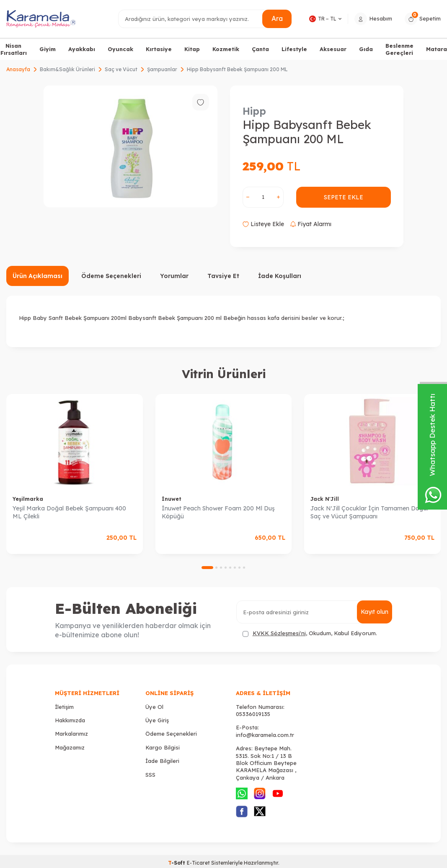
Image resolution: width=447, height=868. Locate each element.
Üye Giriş (157, 720)
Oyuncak (120, 49)
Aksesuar (333, 49)
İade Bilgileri (162, 761)
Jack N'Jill (325, 499)
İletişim (64, 707)
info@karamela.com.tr (265, 735)
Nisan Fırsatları (14, 49)
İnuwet (172, 499)
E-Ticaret (198, 863)
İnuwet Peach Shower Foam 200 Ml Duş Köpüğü (218, 512)
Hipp (254, 111)
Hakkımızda (70, 720)
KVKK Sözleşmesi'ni (279, 633)
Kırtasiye (159, 49)
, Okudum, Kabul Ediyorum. (310, 633)
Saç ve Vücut (121, 69)
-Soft (177, 863)
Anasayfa (18, 69)
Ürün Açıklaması (37, 276)
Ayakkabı (82, 49)
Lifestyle (294, 49)
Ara (277, 18)
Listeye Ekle (263, 224)
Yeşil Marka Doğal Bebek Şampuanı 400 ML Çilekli (69, 512)
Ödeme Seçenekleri (111, 276)
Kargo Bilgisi (163, 747)
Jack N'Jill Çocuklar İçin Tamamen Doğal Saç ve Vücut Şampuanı (369, 512)
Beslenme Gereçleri (399, 49)
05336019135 (253, 714)
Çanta (260, 49)
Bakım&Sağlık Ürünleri (67, 69)
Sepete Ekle (343, 197)
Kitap (192, 49)
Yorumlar (174, 276)
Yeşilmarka (28, 499)
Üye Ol (154, 707)
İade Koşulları (280, 276)
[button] (207, 568)
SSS (150, 775)
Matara (437, 49)
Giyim (48, 49)
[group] (130, 146)
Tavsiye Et (223, 276)
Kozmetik (226, 49)
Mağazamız (70, 747)
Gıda (366, 49)
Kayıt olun (374, 612)
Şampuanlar (162, 69)
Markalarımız (71, 734)
